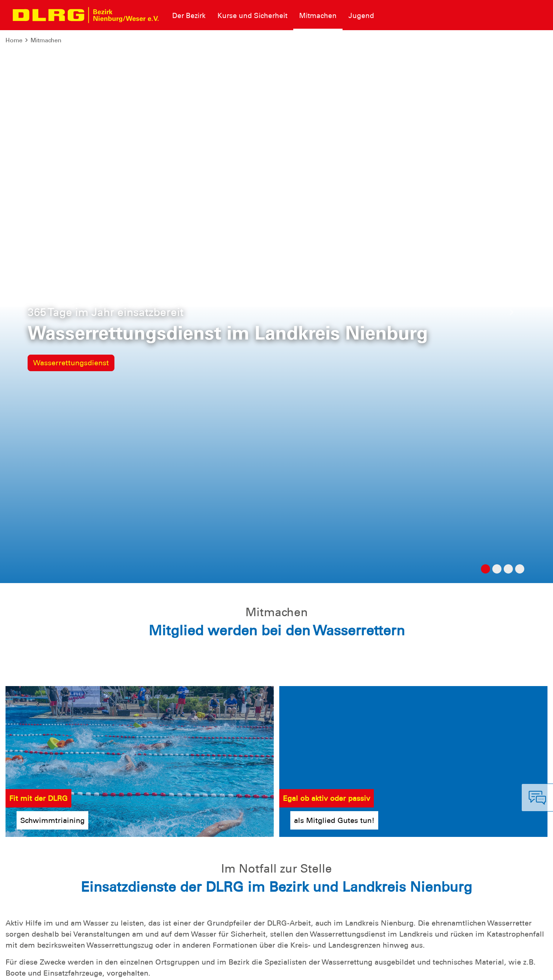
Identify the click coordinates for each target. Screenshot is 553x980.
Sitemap (97, 969)
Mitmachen (46, 40)
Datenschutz (63, 969)
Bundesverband (420, 969)
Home (14, 40)
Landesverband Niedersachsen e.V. (496, 969)
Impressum (24, 969)
